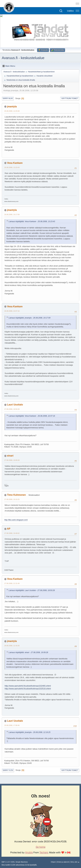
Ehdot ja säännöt (63, 862)
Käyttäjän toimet (70, 98)
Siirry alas (8, 98)
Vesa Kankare (15, 163)
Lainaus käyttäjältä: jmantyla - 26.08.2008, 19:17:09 (29, 318)
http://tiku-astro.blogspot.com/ (16, 520)
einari (10, 456)
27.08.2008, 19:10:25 (12, 499)
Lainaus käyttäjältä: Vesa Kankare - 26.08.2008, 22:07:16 (32, 416)
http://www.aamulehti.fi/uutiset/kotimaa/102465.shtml (28, 686)
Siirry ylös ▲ (75, 862)
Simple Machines (22, 862)
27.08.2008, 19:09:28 (12, 460)
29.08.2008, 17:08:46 (12, 725)
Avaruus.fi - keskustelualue (23, 58)
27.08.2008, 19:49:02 (12, 533)
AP (9, 529)
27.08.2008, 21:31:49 (12, 583)
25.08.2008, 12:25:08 (12, 111)
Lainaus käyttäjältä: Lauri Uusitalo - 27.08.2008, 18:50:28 (32, 590)
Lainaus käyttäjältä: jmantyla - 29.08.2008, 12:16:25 (29, 732)
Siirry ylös (8, 770)
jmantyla (12, 107)
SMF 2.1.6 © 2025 (8, 862)
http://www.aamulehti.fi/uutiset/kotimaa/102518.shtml (28, 689)
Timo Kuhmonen (16, 495)
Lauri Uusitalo (15, 405)
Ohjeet (53, 862)
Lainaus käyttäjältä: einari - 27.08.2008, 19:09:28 (28, 652)
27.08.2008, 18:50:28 (12, 409)
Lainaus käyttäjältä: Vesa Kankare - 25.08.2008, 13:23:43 (32, 221)
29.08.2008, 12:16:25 (12, 646)
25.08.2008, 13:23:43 (12, 167)
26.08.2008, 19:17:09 (12, 215)
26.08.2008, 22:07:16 (12, 311)
